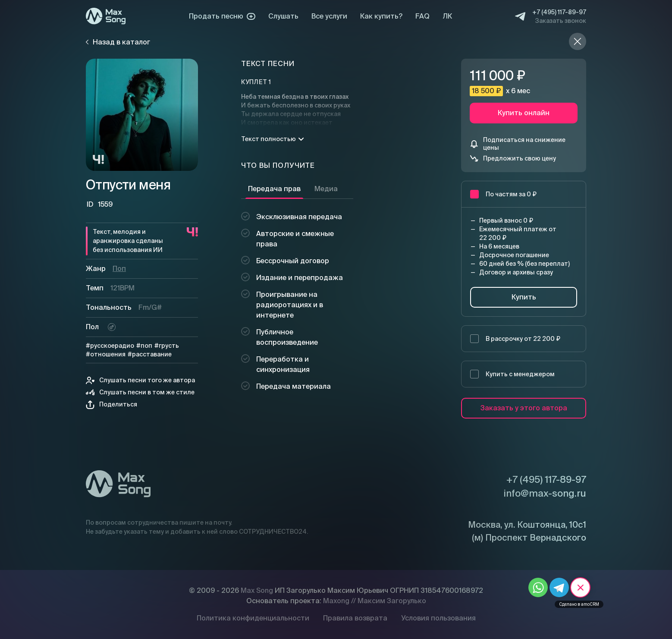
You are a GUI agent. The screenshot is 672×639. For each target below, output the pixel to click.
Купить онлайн (524, 113)
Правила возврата (355, 618)
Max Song (257, 590)
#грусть (167, 346)
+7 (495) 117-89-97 (559, 12)
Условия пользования (438, 618)
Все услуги (329, 16)
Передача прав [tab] (274, 189)
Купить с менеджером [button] (512, 374)
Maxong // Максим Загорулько (375, 601)
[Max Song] (106, 16)
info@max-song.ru (545, 493)
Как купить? (381, 16)
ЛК (447, 16)
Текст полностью (272, 139)
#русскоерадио (110, 346)
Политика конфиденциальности (253, 618)
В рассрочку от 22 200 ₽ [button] (515, 339)
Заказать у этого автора (524, 408)
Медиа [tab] (326, 189)
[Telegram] (520, 16)
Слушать (283, 16)
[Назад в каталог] (578, 41)
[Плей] (142, 115)
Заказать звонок (561, 21)
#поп (144, 346)
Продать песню (222, 16)
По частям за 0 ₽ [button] (503, 194)
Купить (524, 297)
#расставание (150, 354)
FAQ (422, 16)
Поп (119, 269)
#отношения (106, 354)
